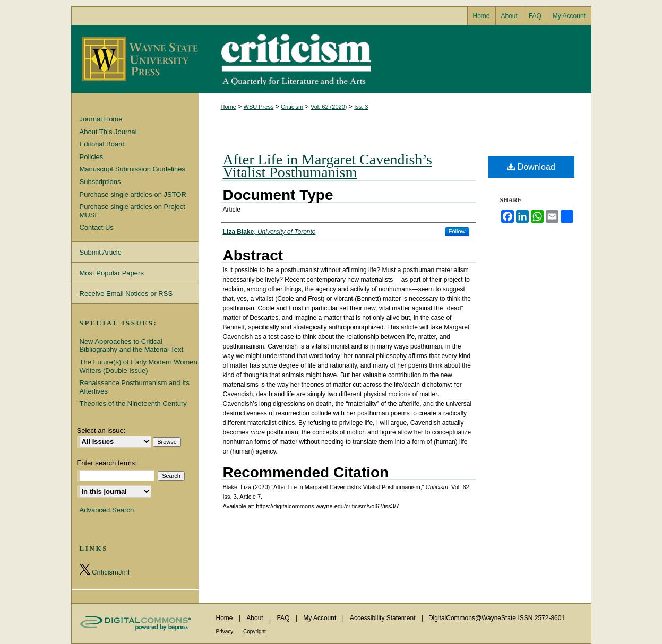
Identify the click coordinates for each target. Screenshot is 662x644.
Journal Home (101, 119)
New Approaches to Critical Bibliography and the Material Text (132, 346)
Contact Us (97, 227)
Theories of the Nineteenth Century (133, 403)
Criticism (331, 59)
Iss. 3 (361, 107)
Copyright (255, 632)
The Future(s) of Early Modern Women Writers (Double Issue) (139, 366)
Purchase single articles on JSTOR (133, 194)
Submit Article (101, 252)
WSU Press (259, 107)
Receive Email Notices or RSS (126, 294)
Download (531, 167)
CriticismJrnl (105, 570)
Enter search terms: (107, 463)
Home (229, 107)
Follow (457, 231)
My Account (320, 618)
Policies (92, 157)
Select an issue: (101, 430)
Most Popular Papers (112, 273)
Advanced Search (107, 510)
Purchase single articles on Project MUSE (132, 211)
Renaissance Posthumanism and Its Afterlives (135, 387)
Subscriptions (100, 182)
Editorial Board (102, 144)
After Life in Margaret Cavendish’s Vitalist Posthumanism (328, 166)
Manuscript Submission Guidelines (132, 169)
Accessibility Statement (384, 618)
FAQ (284, 618)
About (256, 618)
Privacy (226, 632)
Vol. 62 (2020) (329, 107)
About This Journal (108, 132)
